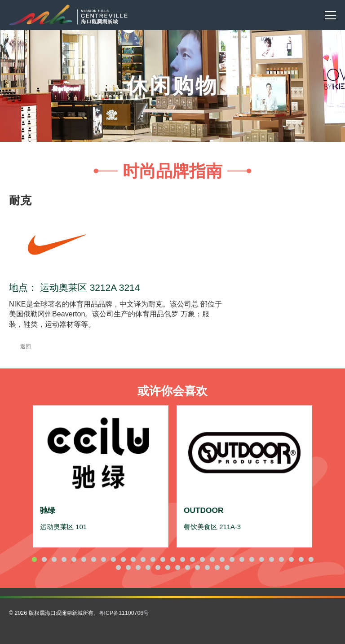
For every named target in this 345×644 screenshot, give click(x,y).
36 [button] (177, 567)
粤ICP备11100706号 (124, 613)
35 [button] (168, 567)
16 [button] (182, 559)
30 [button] (118, 567)
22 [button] (242, 559)
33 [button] (148, 567)
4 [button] (64, 559)
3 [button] (54, 559)
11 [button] (133, 559)
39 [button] (207, 567)
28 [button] (301, 559)
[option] (101, 476)
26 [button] (281, 559)
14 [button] (163, 559)
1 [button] (34, 559)
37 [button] (187, 567)
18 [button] (202, 559)
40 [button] (217, 567)
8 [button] (103, 559)
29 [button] (311, 559)
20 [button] (222, 559)
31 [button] (128, 567)
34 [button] (158, 567)
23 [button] (252, 559)
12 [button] (143, 559)
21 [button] (232, 559)
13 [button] (153, 559)
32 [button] (138, 567)
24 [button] (261, 559)
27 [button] (291, 559)
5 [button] (74, 559)
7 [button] (93, 559)
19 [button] (212, 559)
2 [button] (44, 559)
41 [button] (227, 567)
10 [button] (123, 559)
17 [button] (192, 559)
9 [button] (113, 559)
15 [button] (172, 559)
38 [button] (197, 567)
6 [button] (84, 559)
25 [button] (271, 559)
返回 (20, 346)
